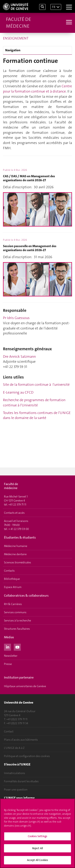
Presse (8, 664)
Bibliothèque (12, 579)
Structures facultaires (17, 629)
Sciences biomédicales (17, 562)
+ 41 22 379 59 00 (19, 529)
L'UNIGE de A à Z (14, 748)
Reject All (37, 848)
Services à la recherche (17, 620)
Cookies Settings (37, 836)
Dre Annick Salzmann (19, 356)
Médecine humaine (16, 546)
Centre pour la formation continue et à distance (37, 89)
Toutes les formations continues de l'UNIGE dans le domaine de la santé (37, 415)
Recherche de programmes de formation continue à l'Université (34, 403)
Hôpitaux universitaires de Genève (25, 686)
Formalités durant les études (21, 781)
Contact (9, 731)
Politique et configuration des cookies (27, 756)
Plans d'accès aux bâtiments (21, 740)
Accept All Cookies (37, 860)
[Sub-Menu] (68, 23)
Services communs (15, 612)
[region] (37, 833)
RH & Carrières (13, 604)
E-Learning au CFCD (18, 392)
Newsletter (11, 656)
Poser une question (16, 789)
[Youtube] (17, 647)
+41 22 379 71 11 (17, 504)
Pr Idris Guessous (16, 318)
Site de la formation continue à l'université (36, 385)
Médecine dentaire (15, 554)
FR (54, 7)
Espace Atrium (13, 587)
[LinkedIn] (7, 647)
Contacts (9, 571)
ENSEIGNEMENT (16, 38)
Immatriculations (14, 773)
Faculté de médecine (18, 23)
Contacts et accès (14, 513)
